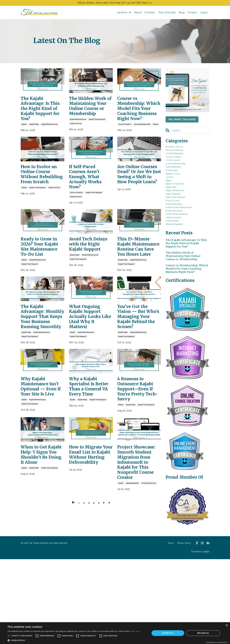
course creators (125, 146)
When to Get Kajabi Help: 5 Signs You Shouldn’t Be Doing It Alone (40, 548)
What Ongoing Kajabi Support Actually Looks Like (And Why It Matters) (89, 367)
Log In (204, 14)
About (135, 14)
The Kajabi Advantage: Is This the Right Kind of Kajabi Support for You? (40, 117)
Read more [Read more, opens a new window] (136, 631)
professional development (185, 241)
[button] (74, 640)
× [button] (227, 625)
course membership (142, 146)
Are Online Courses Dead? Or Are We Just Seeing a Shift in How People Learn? (139, 205)
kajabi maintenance (49, 139)
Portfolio (148, 14)
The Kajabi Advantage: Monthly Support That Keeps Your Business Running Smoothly (39, 377)
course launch (177, 171)
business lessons (179, 151)
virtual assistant (177, 257)
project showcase (149, 586)
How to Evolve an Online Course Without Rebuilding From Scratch (42, 202)
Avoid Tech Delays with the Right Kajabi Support (90, 278)
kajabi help (34, 139)
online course (76, 143)
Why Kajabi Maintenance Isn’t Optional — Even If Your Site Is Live (40, 466)
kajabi (24, 139)
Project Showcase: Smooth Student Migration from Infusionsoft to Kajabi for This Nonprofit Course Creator (139, 558)
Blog (181, 14)
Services (121, 14)
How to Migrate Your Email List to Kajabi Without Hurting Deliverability (90, 551)
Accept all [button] (168, 633)
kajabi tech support (97, 139)
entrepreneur (176, 186)
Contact (192, 14)
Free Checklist (166, 14)
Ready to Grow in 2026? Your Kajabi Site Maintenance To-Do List (40, 281)
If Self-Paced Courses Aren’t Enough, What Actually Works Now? (89, 202)
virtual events (176, 262)
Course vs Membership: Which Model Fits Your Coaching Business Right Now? (137, 120)
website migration (179, 267)
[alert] (115, 633)
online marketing (178, 236)
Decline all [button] (203, 633)
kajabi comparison (179, 206)
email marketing (177, 181)
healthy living (176, 191)
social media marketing (182, 252)
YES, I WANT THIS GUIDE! (186, 121)
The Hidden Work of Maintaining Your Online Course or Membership (86, 117)
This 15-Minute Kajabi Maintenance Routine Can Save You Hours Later (138, 285)
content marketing (179, 161)
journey (172, 196)
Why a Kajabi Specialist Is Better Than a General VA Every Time (87, 466)
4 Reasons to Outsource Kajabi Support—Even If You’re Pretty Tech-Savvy (138, 469)
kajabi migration (132, 586)
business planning (179, 156)
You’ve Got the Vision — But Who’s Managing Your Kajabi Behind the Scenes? (138, 370)
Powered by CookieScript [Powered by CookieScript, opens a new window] (217, 642)
